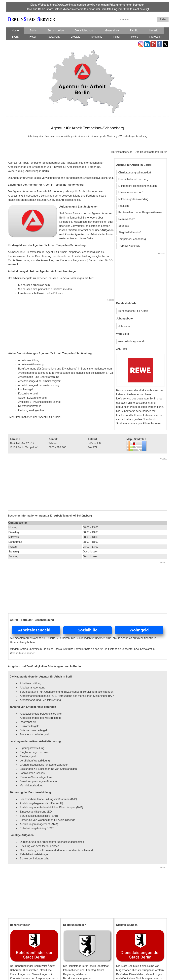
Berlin (33, 31)
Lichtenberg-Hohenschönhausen (137, 186)
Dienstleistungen (85, 31)
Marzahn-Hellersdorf (130, 192)
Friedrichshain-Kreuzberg (133, 179)
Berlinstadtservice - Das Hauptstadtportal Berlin (139, 152)
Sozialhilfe (87, 630)
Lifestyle (75, 37)
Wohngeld (139, 630)
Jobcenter (124, 326)
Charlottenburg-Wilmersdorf (135, 173)
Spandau (124, 226)
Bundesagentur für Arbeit (133, 311)
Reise (135, 37)
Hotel (32, 37)
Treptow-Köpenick (129, 246)
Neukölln (123, 206)
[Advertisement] (61, 325)
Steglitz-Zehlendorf (129, 232)
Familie (134, 31)
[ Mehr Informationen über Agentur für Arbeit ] (35, 417)
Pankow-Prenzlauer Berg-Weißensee (140, 212)
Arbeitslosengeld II (36, 630)
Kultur (117, 37)
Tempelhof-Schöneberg (132, 239)
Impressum (156, 37)
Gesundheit (112, 31)
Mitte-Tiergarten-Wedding (133, 199)
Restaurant (53, 37)
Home (15, 31)
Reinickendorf (126, 219)
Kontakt (154, 31)
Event (15, 37)
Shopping (97, 37)
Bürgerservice (56, 31)
